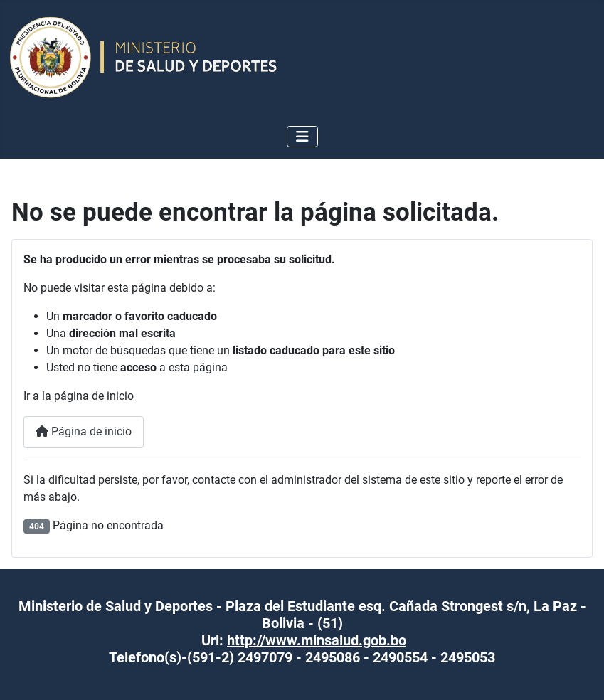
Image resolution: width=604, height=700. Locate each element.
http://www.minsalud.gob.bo (317, 640)
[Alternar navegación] (302, 137)
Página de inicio (84, 431)
